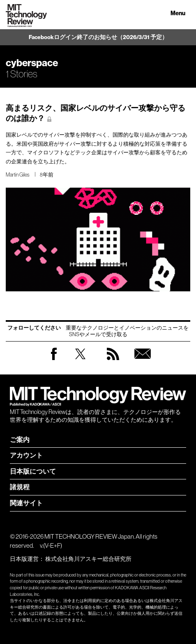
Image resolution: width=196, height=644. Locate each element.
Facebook (54, 360)
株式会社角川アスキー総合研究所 (88, 559)
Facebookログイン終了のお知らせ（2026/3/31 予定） (98, 37)
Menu (178, 13)
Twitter (80, 362)
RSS (113, 362)
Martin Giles (18, 175)
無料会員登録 (143, 362)
